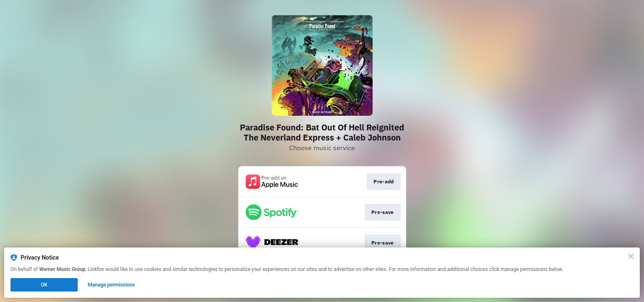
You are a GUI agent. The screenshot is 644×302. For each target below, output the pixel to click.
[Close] (631, 256)
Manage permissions (112, 285)
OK (44, 285)
